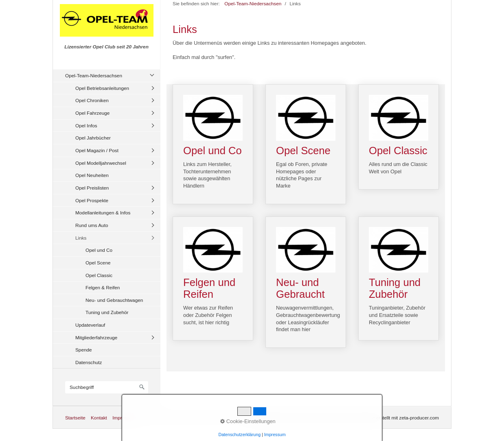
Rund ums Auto (92, 225)
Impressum (124, 418)
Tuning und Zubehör (107, 312)
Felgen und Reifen (213, 279)
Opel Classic (99, 275)
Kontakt (99, 418)
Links (81, 238)
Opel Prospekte (92, 200)
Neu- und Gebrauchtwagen (114, 300)
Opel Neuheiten (92, 175)
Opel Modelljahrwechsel (101, 163)
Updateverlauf (90, 325)
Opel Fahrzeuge (92, 113)
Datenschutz (89, 362)
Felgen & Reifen (103, 287)
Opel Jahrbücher (93, 138)
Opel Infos (86, 126)
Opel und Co (99, 250)
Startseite (75, 418)
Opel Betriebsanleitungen (102, 88)
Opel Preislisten (92, 188)
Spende (84, 350)
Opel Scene (98, 263)
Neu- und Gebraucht (306, 282)
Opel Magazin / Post (97, 150)
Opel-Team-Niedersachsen (94, 75)
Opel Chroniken (92, 100)
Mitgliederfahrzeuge (96, 337)
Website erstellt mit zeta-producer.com (398, 418)
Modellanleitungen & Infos (103, 213)
